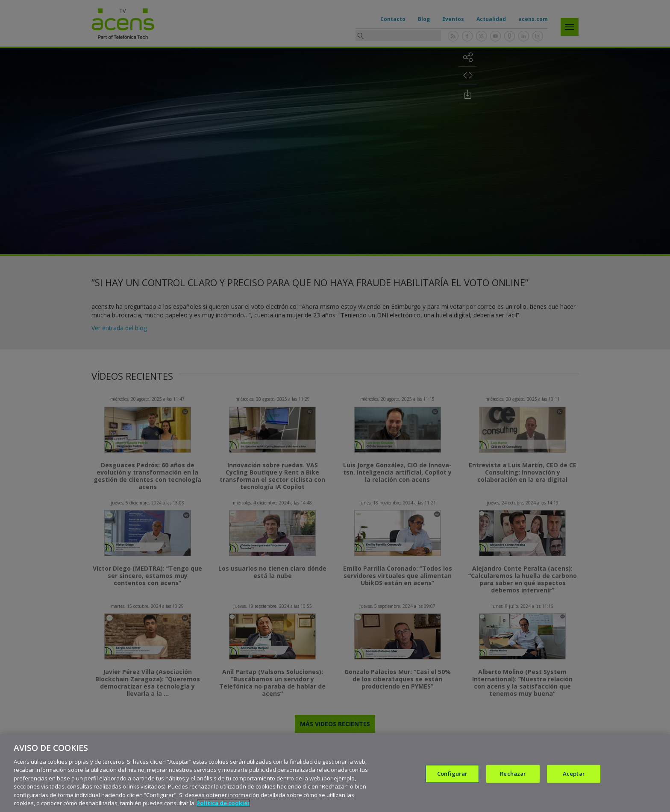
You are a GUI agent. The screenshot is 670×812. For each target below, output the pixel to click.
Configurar (452, 774)
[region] (335, 773)
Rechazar (513, 774)
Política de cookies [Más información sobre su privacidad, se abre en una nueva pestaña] (223, 803)
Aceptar (574, 774)
